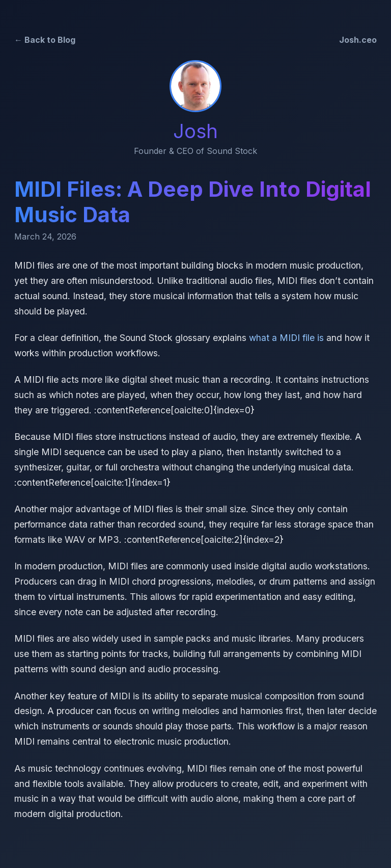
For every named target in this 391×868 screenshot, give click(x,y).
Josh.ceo (358, 40)
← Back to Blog (45, 40)
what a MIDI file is (286, 338)
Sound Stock (232, 151)
